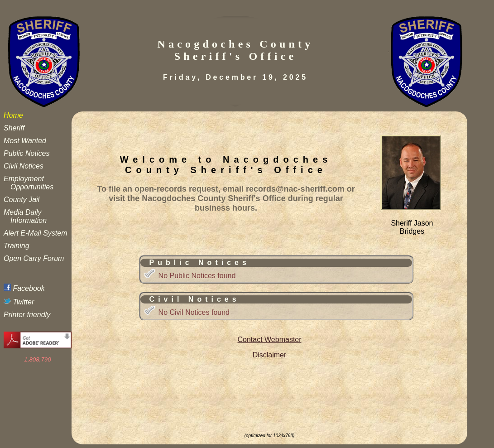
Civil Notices (24, 166)
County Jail (22, 200)
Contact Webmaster (269, 340)
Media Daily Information (25, 216)
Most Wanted (25, 141)
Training (17, 246)
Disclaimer (270, 355)
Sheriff (14, 128)
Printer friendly (27, 315)
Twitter (19, 302)
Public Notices (26, 153)
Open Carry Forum (34, 258)
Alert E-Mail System (35, 233)
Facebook (24, 288)
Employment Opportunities (29, 183)
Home (13, 115)
